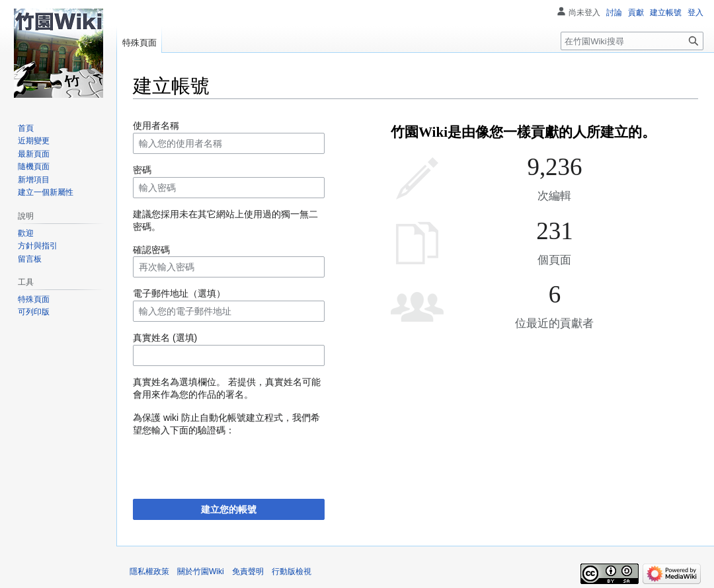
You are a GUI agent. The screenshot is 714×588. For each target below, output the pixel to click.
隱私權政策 (149, 571)
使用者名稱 (156, 126)
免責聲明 (248, 571)
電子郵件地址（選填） (179, 293)
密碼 (142, 170)
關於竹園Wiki (201, 571)
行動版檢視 (292, 571)
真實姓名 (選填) (165, 338)
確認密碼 (151, 250)
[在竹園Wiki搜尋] (632, 41)
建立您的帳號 (229, 509)
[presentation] (233, 463)
